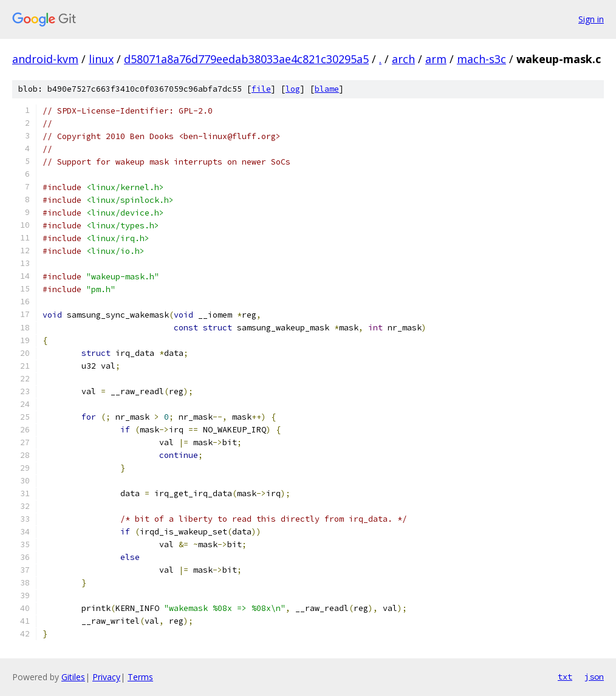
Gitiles (73, 677)
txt (565, 677)
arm (436, 59)
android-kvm (45, 59)
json (594, 677)
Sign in (591, 19)
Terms (140, 677)
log (293, 89)
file (261, 89)
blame (327, 89)
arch (403, 59)
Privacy (106, 677)
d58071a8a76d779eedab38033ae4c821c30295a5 (246, 59)
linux (101, 59)
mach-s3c (481, 59)
